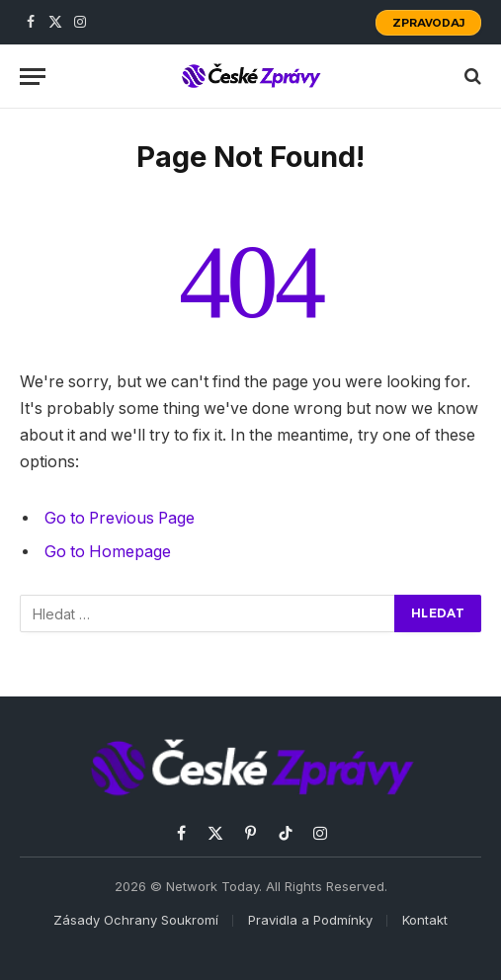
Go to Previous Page (120, 518)
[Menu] (33, 77)
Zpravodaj (428, 23)
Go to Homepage (108, 552)
